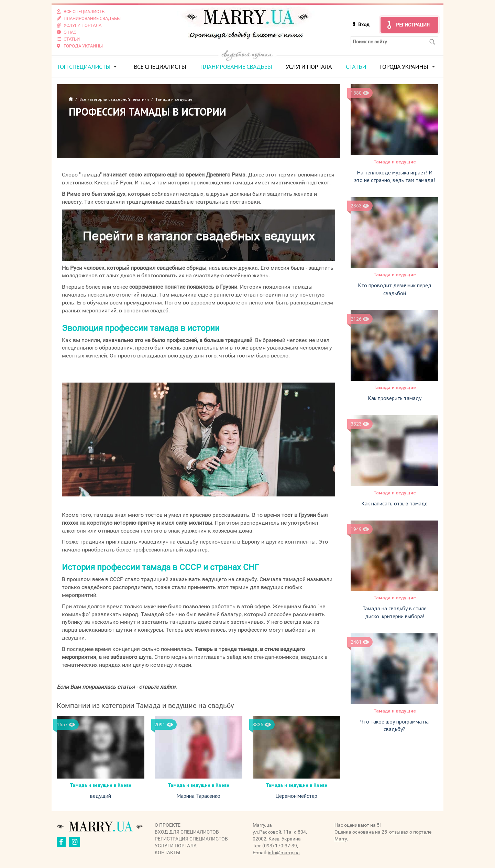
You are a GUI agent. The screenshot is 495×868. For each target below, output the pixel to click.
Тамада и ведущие (395, 162)
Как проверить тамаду (395, 398)
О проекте (168, 825)
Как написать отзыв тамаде (394, 503)
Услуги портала (309, 67)
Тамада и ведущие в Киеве (101, 785)
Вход (364, 24)
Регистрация (413, 25)
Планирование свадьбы (236, 67)
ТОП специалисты (84, 67)
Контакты (167, 853)
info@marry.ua (284, 853)
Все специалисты (160, 67)
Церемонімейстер (296, 796)
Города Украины (404, 67)
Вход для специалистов (187, 832)
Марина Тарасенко (198, 796)
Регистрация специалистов (191, 839)
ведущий (101, 796)
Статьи (356, 67)
